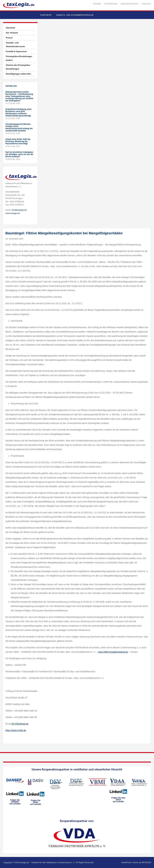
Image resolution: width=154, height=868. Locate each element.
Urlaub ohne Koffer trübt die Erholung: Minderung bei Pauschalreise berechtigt (18, 141)
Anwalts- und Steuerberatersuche (75, 15)
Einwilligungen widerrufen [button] (19, 74)
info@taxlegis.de (19, 210)
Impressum (146, 4)
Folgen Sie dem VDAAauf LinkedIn (118, 800)
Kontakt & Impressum (16, 51)
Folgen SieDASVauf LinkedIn (36, 802)
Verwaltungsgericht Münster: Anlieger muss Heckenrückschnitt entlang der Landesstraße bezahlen (19, 127)
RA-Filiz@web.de (20, 724)
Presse (9, 38)
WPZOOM (146, 862)
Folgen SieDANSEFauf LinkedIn (15, 802)
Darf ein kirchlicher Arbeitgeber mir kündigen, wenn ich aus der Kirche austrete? (19, 154)
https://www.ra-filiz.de (16, 730)
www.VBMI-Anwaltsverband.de (113, 652)
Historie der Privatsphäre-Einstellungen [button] (18, 67)
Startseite (97, 4)
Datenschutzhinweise (129, 4)
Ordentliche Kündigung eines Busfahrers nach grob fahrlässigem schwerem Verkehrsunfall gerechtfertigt (18, 112)
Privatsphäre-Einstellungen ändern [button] (19, 58)
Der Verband (12, 33)
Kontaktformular (111, 4)
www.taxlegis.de (13, 213)
